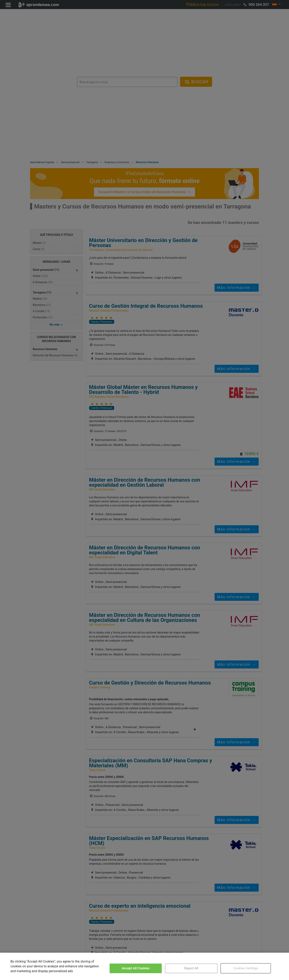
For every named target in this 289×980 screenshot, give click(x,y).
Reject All (191, 968)
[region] (144, 966)
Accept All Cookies (136, 968)
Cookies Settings (246, 968)
